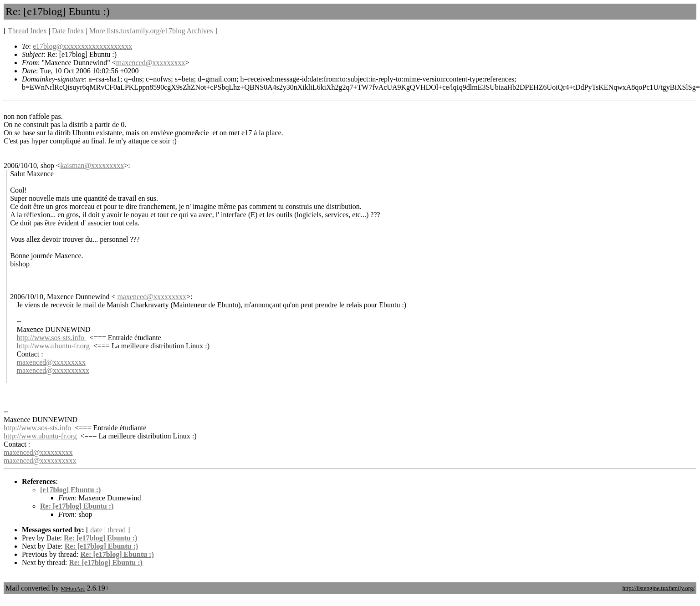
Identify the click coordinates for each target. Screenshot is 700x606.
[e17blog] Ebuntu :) (70, 490)
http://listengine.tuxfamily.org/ (658, 588)
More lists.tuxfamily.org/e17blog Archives (151, 31)
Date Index (68, 31)
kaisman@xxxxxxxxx (92, 166)
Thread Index (27, 31)
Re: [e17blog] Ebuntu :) (77, 506)
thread (117, 530)
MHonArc (73, 588)
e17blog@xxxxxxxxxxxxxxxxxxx (82, 46)
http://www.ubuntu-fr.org (53, 346)
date (96, 530)
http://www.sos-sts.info (51, 338)
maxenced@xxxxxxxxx (151, 63)
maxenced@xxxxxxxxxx (53, 370)
